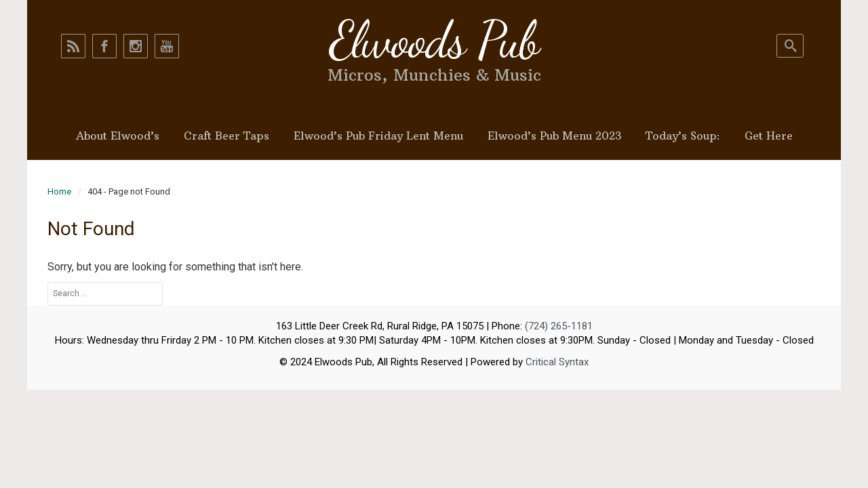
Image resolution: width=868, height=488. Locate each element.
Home (59, 191)
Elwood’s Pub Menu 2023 (554, 136)
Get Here (769, 136)
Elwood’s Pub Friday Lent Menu (378, 136)
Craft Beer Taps (226, 136)
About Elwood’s (118, 136)
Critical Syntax (557, 362)
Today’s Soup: (683, 136)
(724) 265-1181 (559, 326)
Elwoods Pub (434, 40)
